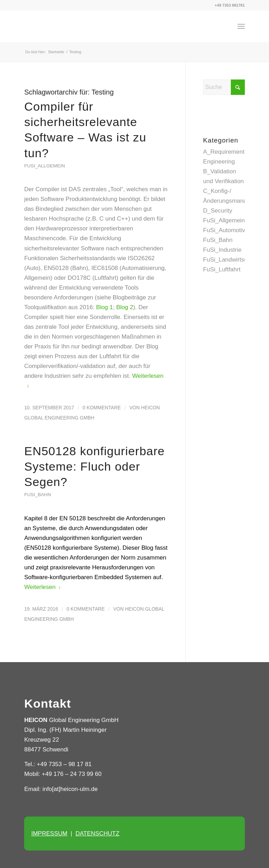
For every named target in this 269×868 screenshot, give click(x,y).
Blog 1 (104, 307)
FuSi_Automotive (226, 230)
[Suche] (224, 87)
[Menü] (241, 26)
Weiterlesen (43, 587)
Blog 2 (125, 307)
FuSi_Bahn (37, 495)
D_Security (218, 211)
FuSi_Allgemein (44, 166)
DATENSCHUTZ (97, 834)
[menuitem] (241, 26)
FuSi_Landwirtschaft (230, 260)
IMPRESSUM (49, 834)
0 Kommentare (102, 408)
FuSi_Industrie (222, 250)
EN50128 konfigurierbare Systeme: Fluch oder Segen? (94, 466)
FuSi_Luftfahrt (222, 269)
